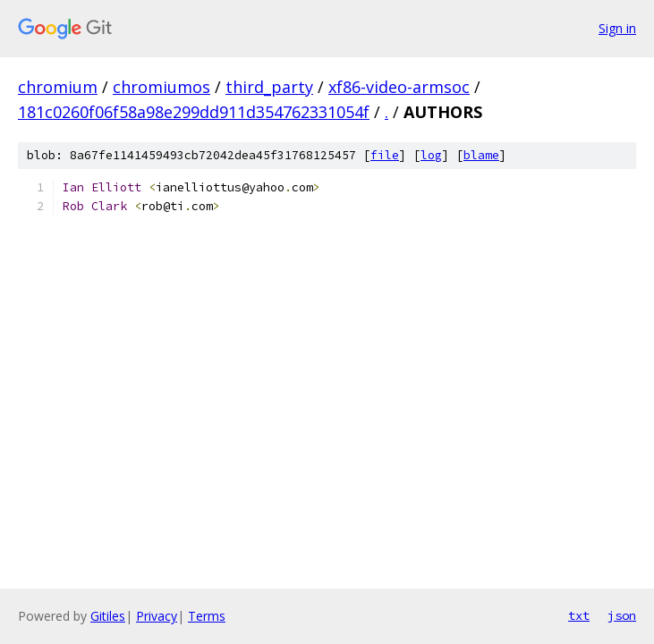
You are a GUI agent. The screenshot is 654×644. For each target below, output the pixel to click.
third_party (269, 87)
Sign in (617, 28)
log (431, 155)
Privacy (157, 616)
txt (579, 615)
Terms (207, 616)
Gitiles (108, 616)
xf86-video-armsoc (399, 87)
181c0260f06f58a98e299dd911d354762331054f (194, 112)
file (385, 155)
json (622, 615)
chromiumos (161, 87)
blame (481, 155)
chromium (58, 87)
